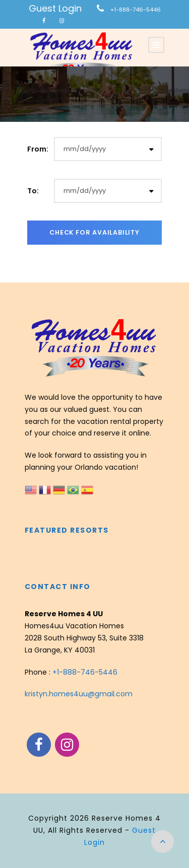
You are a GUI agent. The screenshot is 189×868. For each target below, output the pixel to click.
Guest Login (55, 8)
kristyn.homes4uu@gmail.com (79, 694)
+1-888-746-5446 (136, 10)
